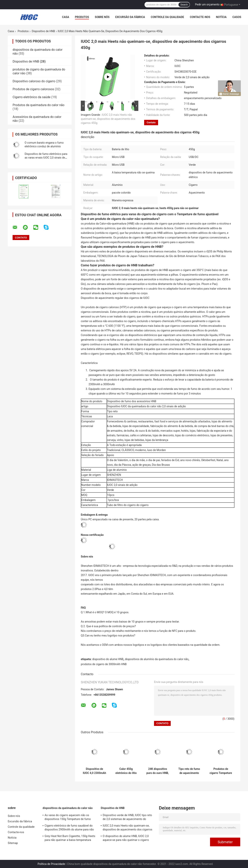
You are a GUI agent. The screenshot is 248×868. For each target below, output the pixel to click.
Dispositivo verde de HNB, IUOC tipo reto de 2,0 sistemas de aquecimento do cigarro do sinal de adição (127, 818)
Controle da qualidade (167, 17)
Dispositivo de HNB (43, 31)
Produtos (82, 17)
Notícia (221, 17)
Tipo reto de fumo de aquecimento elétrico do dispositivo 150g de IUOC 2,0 (189, 771)
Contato (151, 122)
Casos (237, 17)
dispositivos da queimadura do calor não (68, 808)
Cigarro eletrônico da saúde (31, 97)
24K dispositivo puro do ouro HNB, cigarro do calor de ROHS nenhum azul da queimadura (158, 771)
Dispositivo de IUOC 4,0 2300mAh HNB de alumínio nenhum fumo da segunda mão (94, 771)
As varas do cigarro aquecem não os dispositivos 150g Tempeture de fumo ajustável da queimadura (68, 818)
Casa (66, 17)
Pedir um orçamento (207, 4)
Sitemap (13, 843)
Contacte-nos (200, 17)
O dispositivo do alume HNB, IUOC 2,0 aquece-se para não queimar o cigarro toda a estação (126, 839)
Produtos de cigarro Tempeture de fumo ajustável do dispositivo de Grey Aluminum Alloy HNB (221, 771)
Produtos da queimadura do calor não (38, 105)
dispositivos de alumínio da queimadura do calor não (157, 659)
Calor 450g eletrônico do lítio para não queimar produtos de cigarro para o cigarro (126, 771)
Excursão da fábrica (130, 17)
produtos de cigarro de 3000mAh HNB (104, 664)
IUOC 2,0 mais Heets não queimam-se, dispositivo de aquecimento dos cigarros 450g (108, 119)
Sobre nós (102, 17)
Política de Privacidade (51, 864)
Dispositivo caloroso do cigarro (34, 81)
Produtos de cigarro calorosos (33, 89)
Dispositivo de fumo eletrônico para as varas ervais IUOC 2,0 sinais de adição (46, 158)
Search (184, 5)
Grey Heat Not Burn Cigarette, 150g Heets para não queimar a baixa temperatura (70, 838)
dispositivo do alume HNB (108, 659)
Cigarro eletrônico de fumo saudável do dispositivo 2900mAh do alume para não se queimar (69, 828)
